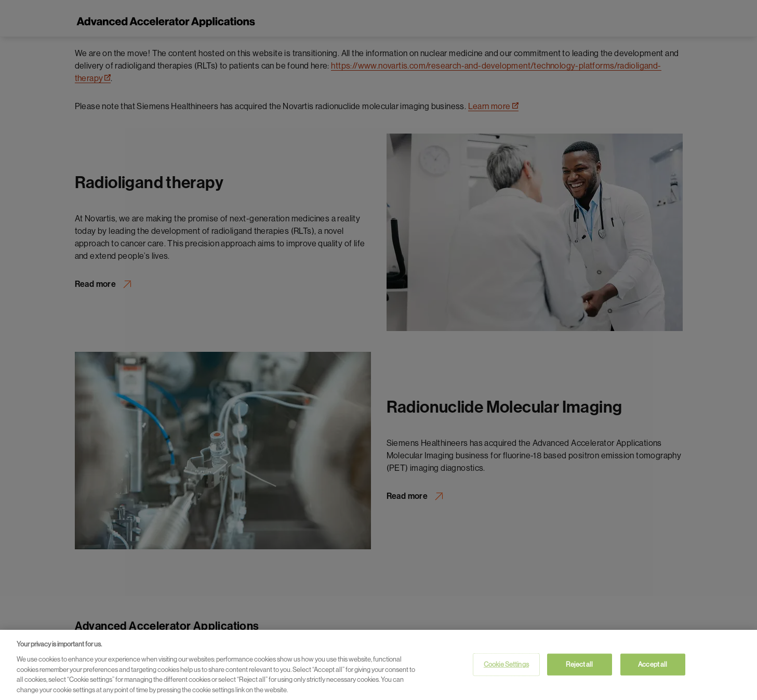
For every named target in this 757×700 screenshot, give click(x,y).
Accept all (653, 666)
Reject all (579, 666)
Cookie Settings (506, 666)
